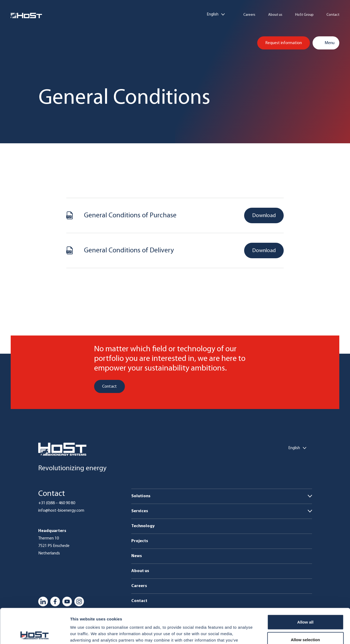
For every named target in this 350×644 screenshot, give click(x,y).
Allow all (305, 587)
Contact (333, 15)
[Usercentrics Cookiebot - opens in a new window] (35, 634)
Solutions (141, 496)
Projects (140, 541)
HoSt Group (304, 15)
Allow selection (305, 605)
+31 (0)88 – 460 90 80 (57, 503)
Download (264, 216)
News (137, 556)
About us (275, 15)
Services (140, 511)
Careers (249, 15)
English (213, 15)
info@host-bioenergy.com (61, 511)
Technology (143, 526)
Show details (281, 633)
